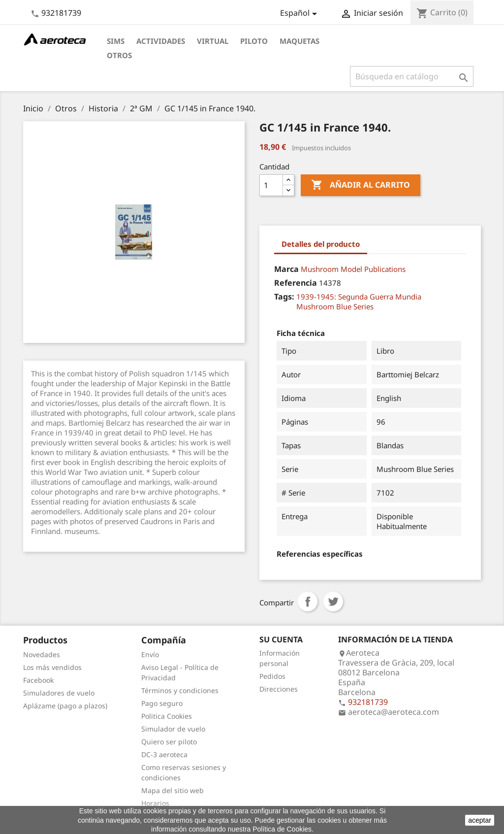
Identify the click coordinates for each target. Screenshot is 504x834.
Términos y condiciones (180, 690)
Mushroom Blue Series (335, 306)
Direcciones (279, 689)
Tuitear (333, 601)
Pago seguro (162, 703)
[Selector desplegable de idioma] (300, 14)
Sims (116, 41)
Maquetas (299, 41)
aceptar (480, 820)
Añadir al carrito (361, 185)
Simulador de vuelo (173, 729)
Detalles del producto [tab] (321, 244)
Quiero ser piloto (169, 742)
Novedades (42, 654)
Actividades (161, 41)
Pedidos (272, 676)
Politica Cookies (167, 716)
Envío (150, 654)
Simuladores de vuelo (59, 693)
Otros (119, 55)
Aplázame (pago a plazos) (65, 706)
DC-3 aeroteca (164, 754)
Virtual (213, 41)
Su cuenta (281, 639)
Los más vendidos (52, 667)
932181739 (61, 13)
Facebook (38, 680)
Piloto (254, 41)
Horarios (155, 803)
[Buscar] (412, 76)
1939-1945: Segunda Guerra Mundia (359, 297)
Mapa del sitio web (173, 790)
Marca (286, 269)
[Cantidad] (271, 185)
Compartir (308, 601)
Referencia (296, 283)
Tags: (284, 297)
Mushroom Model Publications (353, 269)
